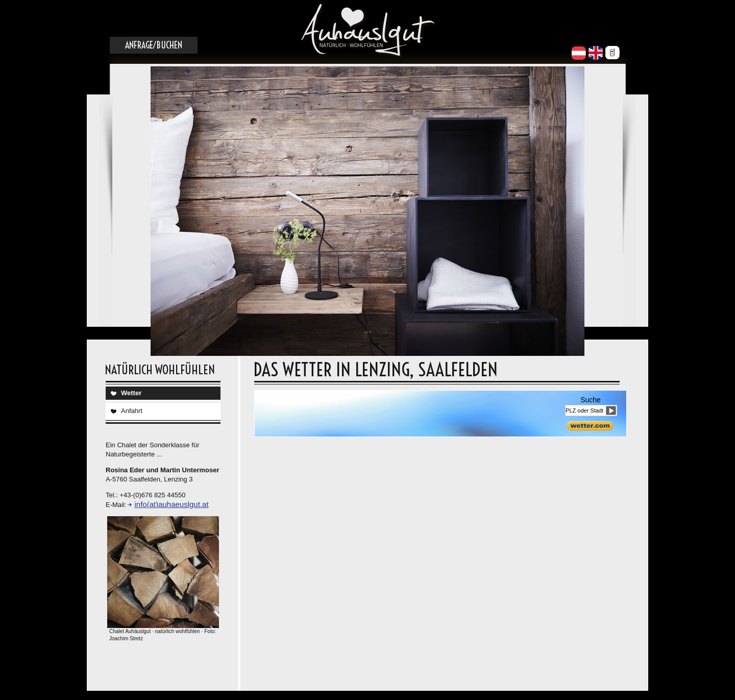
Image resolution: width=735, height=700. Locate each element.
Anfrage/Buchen (154, 45)
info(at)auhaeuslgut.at (171, 504)
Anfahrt (132, 411)
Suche (591, 400)
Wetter (131, 393)
